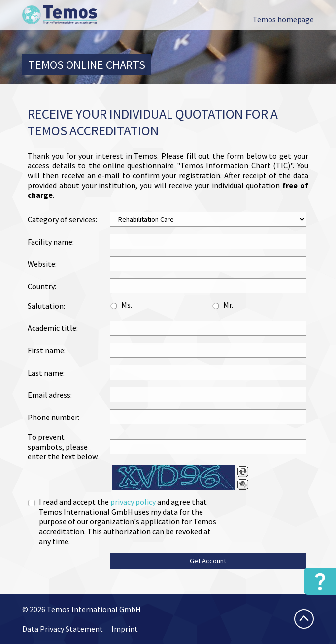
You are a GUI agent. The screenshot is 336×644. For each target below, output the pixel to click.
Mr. (228, 305)
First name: (47, 350)
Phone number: (53, 417)
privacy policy (133, 502)
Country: (42, 286)
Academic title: (53, 328)
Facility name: (51, 242)
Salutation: (46, 306)
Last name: (46, 373)
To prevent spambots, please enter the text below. (63, 447)
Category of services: (62, 219)
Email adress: (50, 395)
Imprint (125, 629)
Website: (42, 264)
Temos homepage (283, 19)
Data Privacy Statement (63, 629)
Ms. (127, 305)
